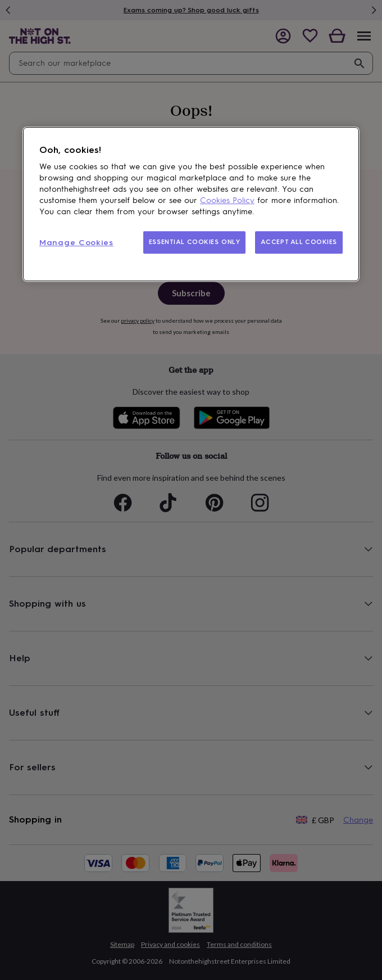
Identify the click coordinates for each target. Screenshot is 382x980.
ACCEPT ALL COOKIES (299, 242)
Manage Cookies (76, 243)
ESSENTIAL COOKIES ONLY (195, 242)
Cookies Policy (227, 201)
